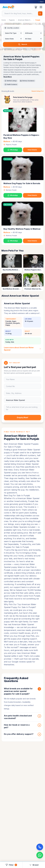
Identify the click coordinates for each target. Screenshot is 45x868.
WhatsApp (13, 150)
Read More (8, 77)
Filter (11, 865)
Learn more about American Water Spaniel (22, 349)
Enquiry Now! (22, 417)
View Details (32, 150)
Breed (34, 865)
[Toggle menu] (41, 7)
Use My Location (12, 28)
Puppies (12, 20)
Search (23, 44)
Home (4, 20)
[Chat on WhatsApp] (40, 855)
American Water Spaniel (25, 20)
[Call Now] (40, 847)
